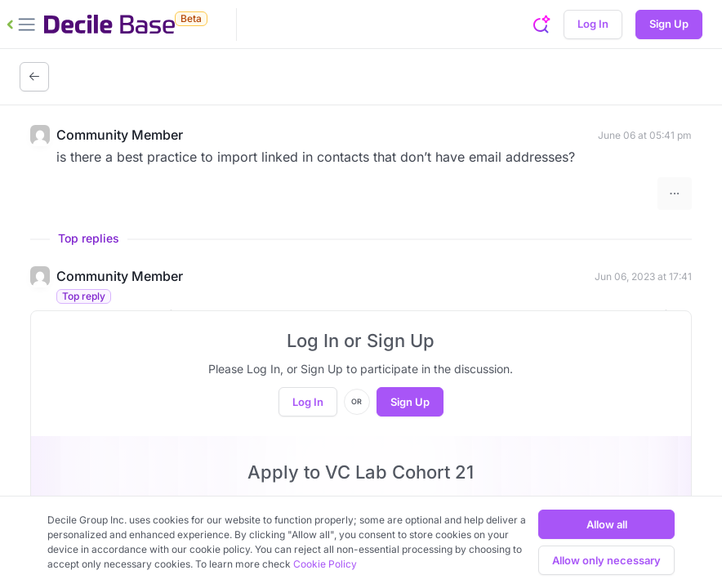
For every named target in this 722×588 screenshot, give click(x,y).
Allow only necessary (606, 560)
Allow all (607, 524)
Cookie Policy (325, 564)
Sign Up (669, 24)
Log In (593, 24)
